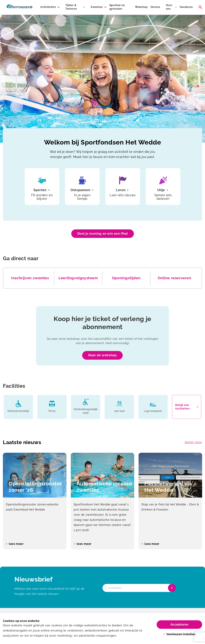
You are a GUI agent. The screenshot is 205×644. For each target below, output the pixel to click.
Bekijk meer (193, 442)
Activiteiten (48, 7)
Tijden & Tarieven (71, 7)
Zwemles (97, 7)
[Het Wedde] (19, 7)
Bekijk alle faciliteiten (187, 407)
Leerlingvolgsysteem (78, 278)
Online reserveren (174, 278)
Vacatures (186, 7)
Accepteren (179, 624)
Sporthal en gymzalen (117, 7)
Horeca (155, 7)
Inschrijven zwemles (30, 278)
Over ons (169, 7)
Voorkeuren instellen (179, 634)
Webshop (141, 7)
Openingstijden (126, 278)
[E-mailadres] (139, 588)
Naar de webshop (102, 355)
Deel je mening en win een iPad (103, 234)
